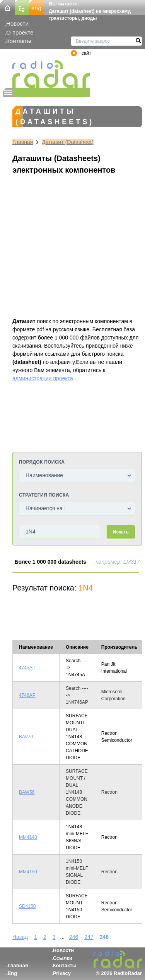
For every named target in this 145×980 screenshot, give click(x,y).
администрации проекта (43, 378)
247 (89, 937)
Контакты (19, 41)
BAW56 (27, 792)
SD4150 (27, 906)
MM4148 (28, 837)
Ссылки (63, 958)
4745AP (27, 668)
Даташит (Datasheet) (68, 142)
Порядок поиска (42, 462)
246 (74, 937)
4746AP (27, 695)
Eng (13, 973)
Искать (121, 532)
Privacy (62, 973)
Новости (17, 23)
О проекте (20, 32)
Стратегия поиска (44, 495)
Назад (20, 937)
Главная (23, 142)
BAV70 (26, 737)
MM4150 (28, 872)
